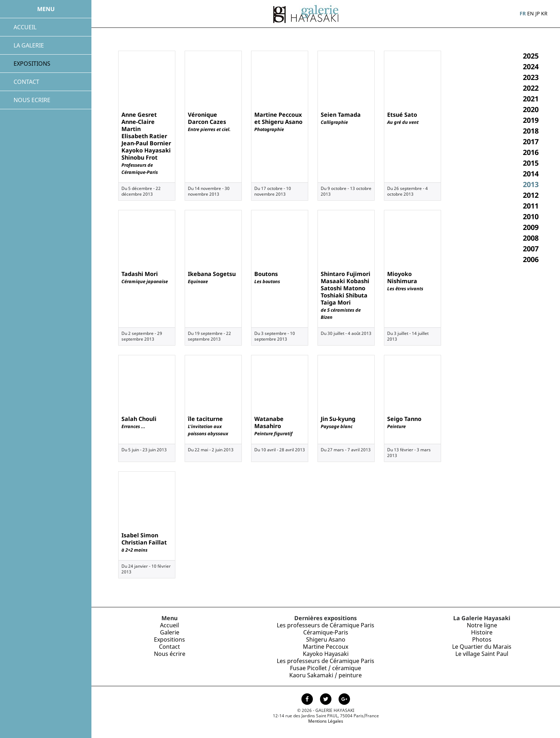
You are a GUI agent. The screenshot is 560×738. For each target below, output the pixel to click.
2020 (531, 109)
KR (544, 13)
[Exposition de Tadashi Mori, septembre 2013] (147, 239)
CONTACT (26, 82)
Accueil (169, 625)
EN (531, 13)
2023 (531, 77)
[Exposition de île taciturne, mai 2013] (213, 384)
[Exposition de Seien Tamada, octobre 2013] (346, 80)
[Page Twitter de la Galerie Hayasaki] (326, 700)
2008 (531, 238)
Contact (169, 647)
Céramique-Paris (326, 632)
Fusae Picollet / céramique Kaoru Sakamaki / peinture (326, 672)
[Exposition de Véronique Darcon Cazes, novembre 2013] (213, 80)
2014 (531, 174)
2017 (531, 142)
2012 (531, 195)
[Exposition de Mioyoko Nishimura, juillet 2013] (412, 239)
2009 (531, 227)
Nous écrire (170, 654)
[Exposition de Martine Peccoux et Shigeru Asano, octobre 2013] (280, 80)
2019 (531, 120)
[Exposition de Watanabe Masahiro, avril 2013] (280, 384)
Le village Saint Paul (482, 654)
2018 (531, 131)
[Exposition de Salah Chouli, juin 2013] (147, 384)
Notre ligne (482, 625)
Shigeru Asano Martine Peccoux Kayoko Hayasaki (326, 647)
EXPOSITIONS (32, 64)
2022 (531, 88)
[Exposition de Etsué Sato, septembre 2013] (412, 80)
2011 (531, 206)
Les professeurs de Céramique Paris (326, 625)
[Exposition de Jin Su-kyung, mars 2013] (346, 384)
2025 (531, 56)
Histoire (482, 632)
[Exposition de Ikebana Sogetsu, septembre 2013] (213, 239)
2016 (531, 152)
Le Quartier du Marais (482, 647)
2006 (531, 259)
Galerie (170, 632)
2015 (531, 163)
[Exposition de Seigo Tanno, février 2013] (412, 384)
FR (523, 13)
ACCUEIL (25, 27)
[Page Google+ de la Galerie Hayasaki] (344, 700)
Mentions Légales (326, 721)
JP (537, 13)
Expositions (169, 639)
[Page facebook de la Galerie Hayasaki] (308, 700)
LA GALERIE (29, 45)
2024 (531, 67)
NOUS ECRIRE (32, 100)
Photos (482, 639)
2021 (531, 99)
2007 (531, 249)
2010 (531, 217)
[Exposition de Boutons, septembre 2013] (280, 239)
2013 (531, 184)
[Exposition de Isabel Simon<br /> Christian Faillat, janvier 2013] (147, 500)
